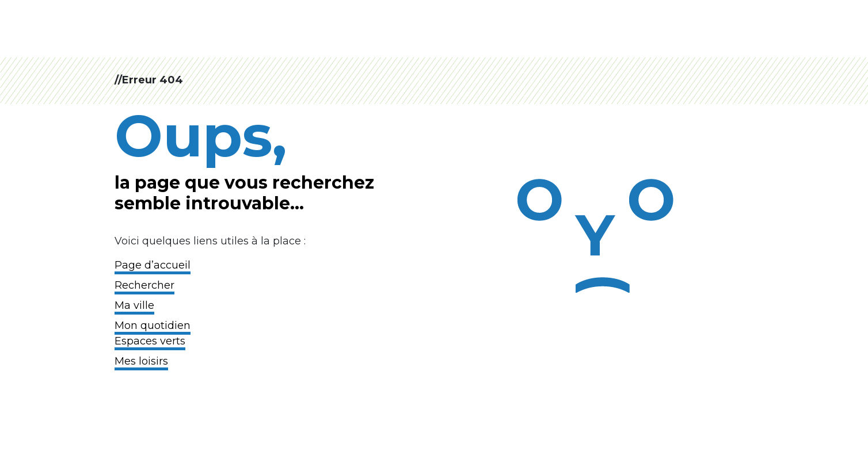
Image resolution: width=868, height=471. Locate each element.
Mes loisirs (141, 361)
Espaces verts (150, 341)
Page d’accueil (153, 265)
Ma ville (134, 305)
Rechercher (144, 285)
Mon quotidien (153, 326)
